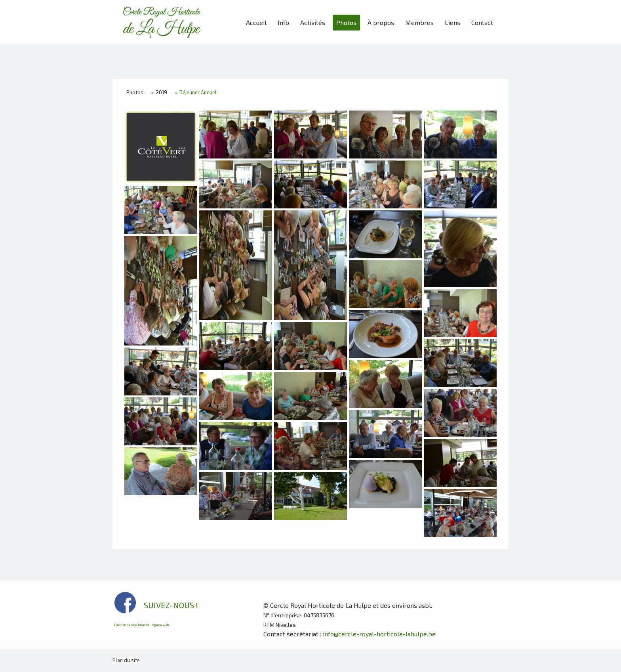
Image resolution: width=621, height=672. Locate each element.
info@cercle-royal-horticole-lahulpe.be (379, 634)
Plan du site (126, 660)
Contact (482, 22)
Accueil (256, 22)
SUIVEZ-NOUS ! (171, 605)
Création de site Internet (132, 625)
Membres (419, 22)
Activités (313, 22)
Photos (346, 22)
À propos (381, 22)
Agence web (160, 625)
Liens (452, 22)
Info (283, 22)
